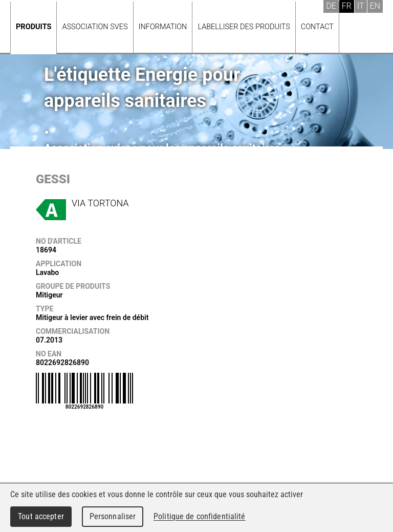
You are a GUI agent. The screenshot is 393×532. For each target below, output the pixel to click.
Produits (34, 27)
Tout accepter (41, 516)
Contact (317, 27)
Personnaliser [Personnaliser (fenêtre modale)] (113, 516)
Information (163, 27)
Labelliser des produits (244, 27)
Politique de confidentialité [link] (200, 516)
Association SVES (95, 27)
